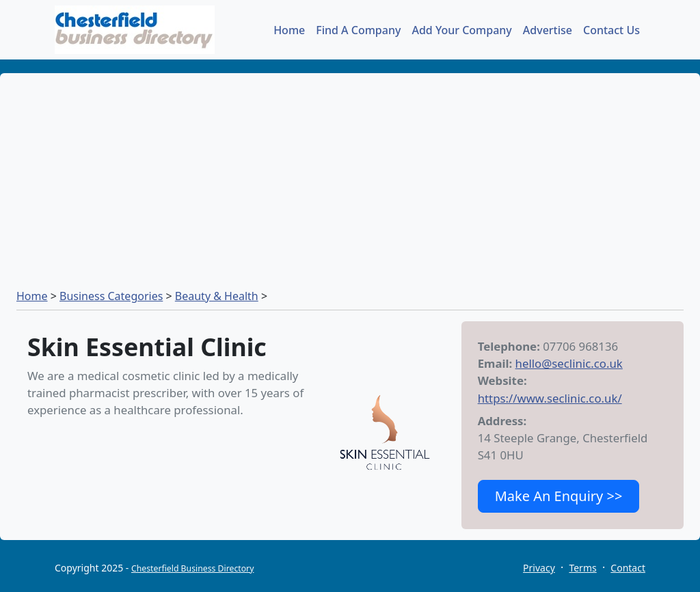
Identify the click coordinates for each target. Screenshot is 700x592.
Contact (628, 568)
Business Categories (111, 296)
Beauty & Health (217, 296)
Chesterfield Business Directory (192, 568)
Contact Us (611, 30)
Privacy (539, 568)
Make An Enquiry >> (559, 496)
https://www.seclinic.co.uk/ (550, 398)
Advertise (548, 30)
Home (289, 30)
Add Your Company (461, 30)
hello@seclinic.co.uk (569, 363)
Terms (582, 568)
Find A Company (358, 30)
